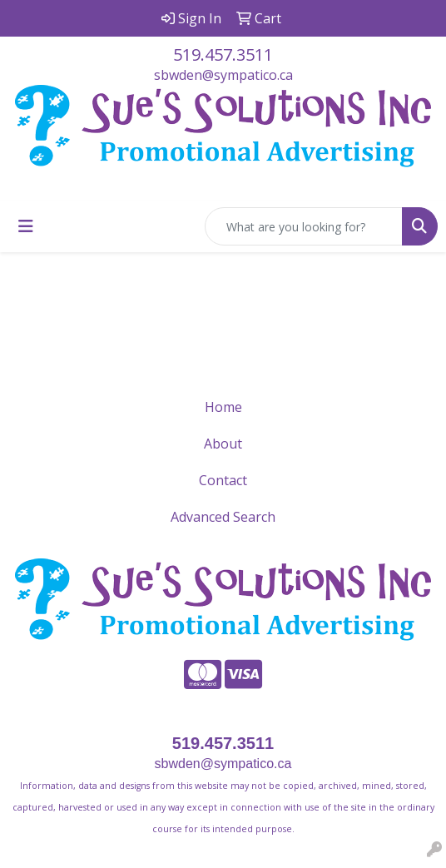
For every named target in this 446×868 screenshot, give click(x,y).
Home (223, 407)
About (223, 444)
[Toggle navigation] (26, 226)
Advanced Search (223, 517)
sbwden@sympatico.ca (223, 75)
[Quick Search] (304, 226)
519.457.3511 (223, 55)
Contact (223, 480)
